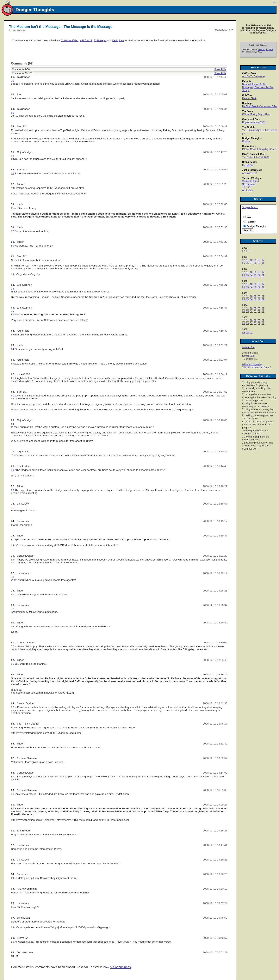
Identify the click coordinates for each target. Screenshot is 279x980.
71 (12, 508)
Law (121, 40)
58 (12, 470)
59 (12, 246)
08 (259, 260)
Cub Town (248, 95)
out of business (120, 967)
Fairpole (247, 81)
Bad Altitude (249, 146)
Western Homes (251, 181)
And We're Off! (250, 173)
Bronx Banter (250, 162)
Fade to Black (249, 98)
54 (12, 312)
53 (12, 156)
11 (247, 260)
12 (243, 260)
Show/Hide (220, 69)
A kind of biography (252, 364)
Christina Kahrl (69, 40)
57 (12, 231)
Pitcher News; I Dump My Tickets (259, 149)
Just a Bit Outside (252, 170)
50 (12, 113)
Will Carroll (86, 40)
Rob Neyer (100, 40)
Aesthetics (248, 190)
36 (12, 81)
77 (12, 609)
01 (247, 251)
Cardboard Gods (251, 119)
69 (12, 490)
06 (243, 263)
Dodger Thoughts (252, 138)
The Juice (248, 111)
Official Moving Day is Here (256, 114)
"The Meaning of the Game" (257, 367)
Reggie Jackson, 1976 (254, 122)
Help (274, 2)
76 (12, 577)
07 (263, 260)
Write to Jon (248, 347)
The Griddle (249, 127)
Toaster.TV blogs (251, 178)
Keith (115, 40)
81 (12, 664)
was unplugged (266, 49)
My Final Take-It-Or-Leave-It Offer (260, 106)
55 (12, 173)
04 (251, 263)
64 (12, 349)
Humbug (247, 103)
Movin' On (247, 165)
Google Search (250, 207)
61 (12, 396)
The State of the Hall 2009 (256, 157)
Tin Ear (246, 187)
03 (255, 263)
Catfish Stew (249, 73)
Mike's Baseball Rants (254, 154)
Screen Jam (248, 184)
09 (255, 260)
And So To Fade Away (254, 76)
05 (247, 263)
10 (251, 260)
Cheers (246, 141)
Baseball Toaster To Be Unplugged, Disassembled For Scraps (258, 87)
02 (243, 251)
